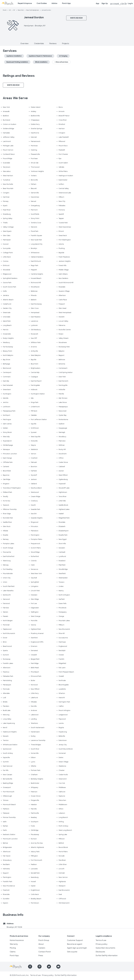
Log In (121, 4)
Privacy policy (102, 944)
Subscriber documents (105, 948)
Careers (42, 948)
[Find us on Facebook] (30, 967)
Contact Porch (45, 952)
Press (41, 956)
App (97, 3)
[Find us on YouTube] (58, 967)
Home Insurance (17, 940)
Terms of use (101, 940)
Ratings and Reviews (19, 76)
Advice (54, 3)
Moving (13, 948)
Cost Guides (42, 3)
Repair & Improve (25, 3)
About (41, 944)
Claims (13, 952)
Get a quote (72, 952)
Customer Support (75, 940)
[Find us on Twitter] (49, 967)
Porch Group (44, 940)
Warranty (14, 944)
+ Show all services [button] (61, 62)
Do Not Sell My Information (107, 956)
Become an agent (75, 944)
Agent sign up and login (77, 948)
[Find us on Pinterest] (39, 967)
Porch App (66, 3)
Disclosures (100, 952)
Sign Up (105, 3)
